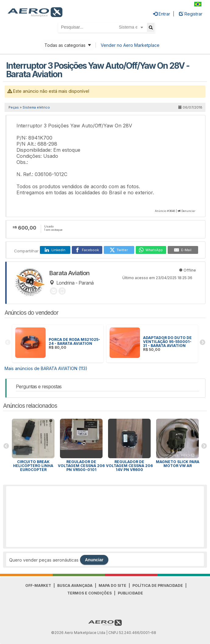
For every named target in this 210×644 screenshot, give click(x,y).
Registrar (191, 14)
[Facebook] (87, 250)
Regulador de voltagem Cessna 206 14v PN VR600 (129, 466)
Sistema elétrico (36, 107)
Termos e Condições (89, 593)
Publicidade (130, 593)
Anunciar (94, 560)
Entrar (162, 14)
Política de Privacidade (158, 585)
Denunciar (188, 211)
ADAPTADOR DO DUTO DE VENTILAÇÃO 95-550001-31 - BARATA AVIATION (167, 342)
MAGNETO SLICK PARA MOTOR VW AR (178, 464)
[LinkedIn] (55, 250)
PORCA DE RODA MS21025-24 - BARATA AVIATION (74, 341)
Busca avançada (75, 585)
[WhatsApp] (151, 250)
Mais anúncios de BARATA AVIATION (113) (46, 368)
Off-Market (38, 585)
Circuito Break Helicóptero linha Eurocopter (33, 466)
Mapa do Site (112, 585)
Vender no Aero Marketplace (130, 45)
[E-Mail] (183, 250)
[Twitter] (119, 250)
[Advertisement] (105, 517)
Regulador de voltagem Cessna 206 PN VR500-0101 (81, 466)
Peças (14, 107)
